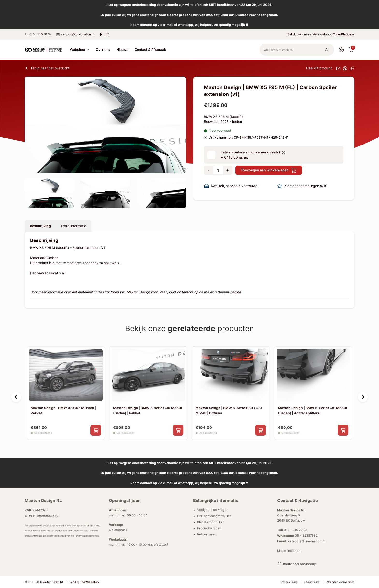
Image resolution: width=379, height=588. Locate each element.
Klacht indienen (289, 551)
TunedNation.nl (344, 34)
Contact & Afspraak (150, 50)
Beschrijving (40, 226)
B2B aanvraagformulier (214, 516)
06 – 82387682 (306, 536)
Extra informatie (74, 226)
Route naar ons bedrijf (297, 564)
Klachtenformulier (211, 522)
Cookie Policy (312, 582)
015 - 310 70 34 (38, 34)
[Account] (341, 50)
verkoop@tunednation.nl (75, 34)
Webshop (80, 50)
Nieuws (122, 50)
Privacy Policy (289, 582)
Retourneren (207, 534)
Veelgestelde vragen (213, 510)
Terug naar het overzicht (47, 68)
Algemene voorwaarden (340, 582)
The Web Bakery (90, 582)
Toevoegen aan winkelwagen (269, 170)
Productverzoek (209, 528)
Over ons (103, 50)
